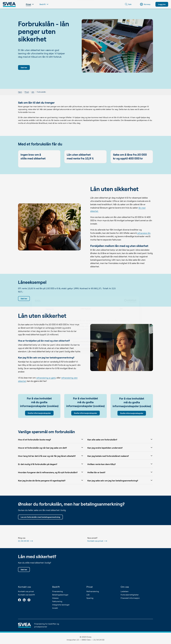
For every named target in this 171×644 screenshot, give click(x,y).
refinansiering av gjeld (46, 378)
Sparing (90, 598)
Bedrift (56, 587)
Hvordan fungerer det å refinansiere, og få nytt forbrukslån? (51, 472)
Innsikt (55, 608)
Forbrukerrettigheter (130, 595)
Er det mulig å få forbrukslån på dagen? (51, 464)
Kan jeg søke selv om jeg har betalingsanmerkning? (120, 480)
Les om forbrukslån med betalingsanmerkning (40, 517)
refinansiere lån (144, 233)
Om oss (125, 587)
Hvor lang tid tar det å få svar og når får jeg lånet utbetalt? (51, 456)
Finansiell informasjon (130, 598)
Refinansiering (93, 591)
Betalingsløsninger (60, 595)
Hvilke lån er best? (120, 472)
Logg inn (162, 4)
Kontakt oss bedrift (26, 595)
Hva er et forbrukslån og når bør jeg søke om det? (51, 448)
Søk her (24, 67)
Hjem (20, 92)
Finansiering (58, 591)
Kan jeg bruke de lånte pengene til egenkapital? (51, 480)
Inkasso (55, 598)
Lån (33, 92)
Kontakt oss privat (97, 541)
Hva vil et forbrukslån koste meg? (51, 439)
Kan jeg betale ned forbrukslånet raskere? (120, 456)
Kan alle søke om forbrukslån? (120, 439)
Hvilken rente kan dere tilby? (120, 464)
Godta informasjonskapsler (39, 413)
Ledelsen (125, 591)
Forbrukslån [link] (41, 92)
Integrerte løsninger (61, 605)
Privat (27, 92)
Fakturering (57, 601)
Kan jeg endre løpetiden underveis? (120, 448)
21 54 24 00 (25, 541)
